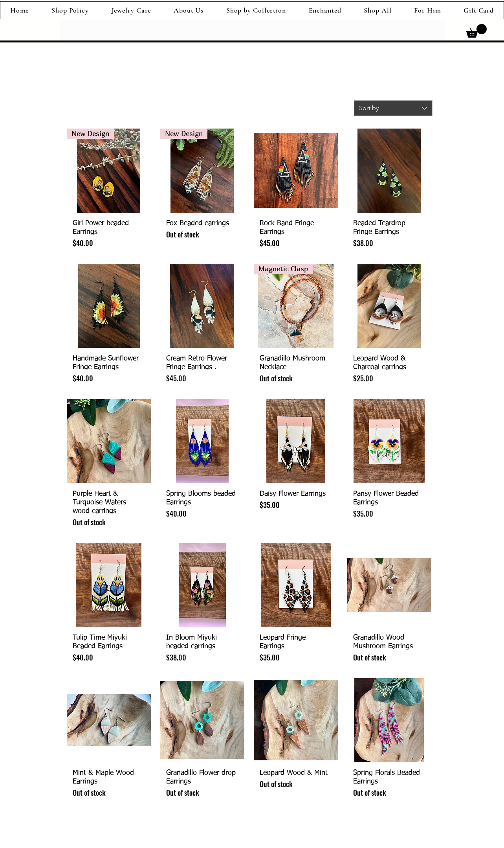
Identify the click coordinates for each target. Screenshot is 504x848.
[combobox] (393, 108)
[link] (477, 31)
